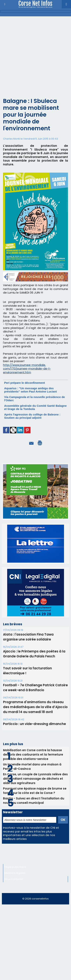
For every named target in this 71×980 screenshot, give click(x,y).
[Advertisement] (35, 54)
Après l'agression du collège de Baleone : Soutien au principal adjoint (32, 416)
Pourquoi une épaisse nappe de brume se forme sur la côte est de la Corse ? (35, 791)
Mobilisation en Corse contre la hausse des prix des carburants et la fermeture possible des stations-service (33, 755)
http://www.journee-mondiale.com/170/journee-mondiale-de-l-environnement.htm (27, 369)
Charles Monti (11, 139)
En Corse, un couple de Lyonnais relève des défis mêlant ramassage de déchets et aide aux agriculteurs (35, 779)
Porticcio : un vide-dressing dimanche (34, 724)
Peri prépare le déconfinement (25, 383)
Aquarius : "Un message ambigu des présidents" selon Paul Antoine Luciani (30, 390)
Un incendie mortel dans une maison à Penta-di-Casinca (32, 767)
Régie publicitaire (15, 867)
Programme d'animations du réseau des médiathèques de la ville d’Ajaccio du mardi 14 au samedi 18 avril (35, 707)
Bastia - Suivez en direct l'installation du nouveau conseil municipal (34, 801)
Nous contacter (14, 879)
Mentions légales (15, 873)
